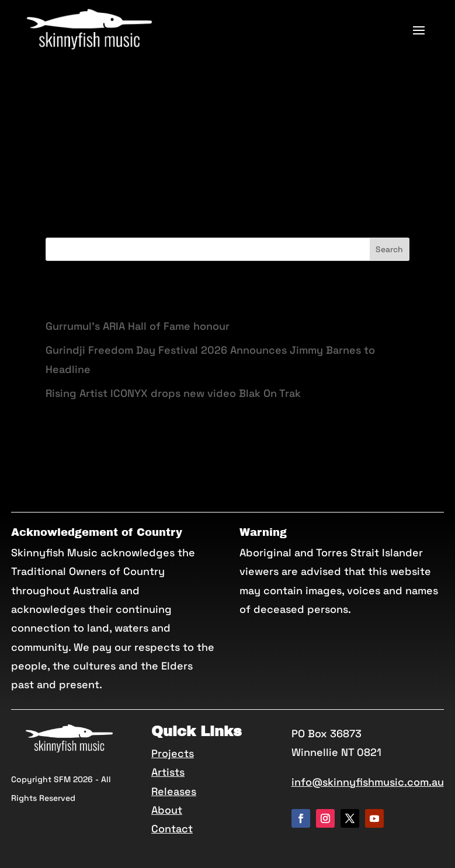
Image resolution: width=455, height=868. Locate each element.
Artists (168, 772)
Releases (174, 791)
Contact (172, 829)
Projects (173, 753)
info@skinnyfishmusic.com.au (368, 782)
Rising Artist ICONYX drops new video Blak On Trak (173, 393)
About (167, 810)
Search (389, 249)
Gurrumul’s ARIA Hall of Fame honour (138, 326)
